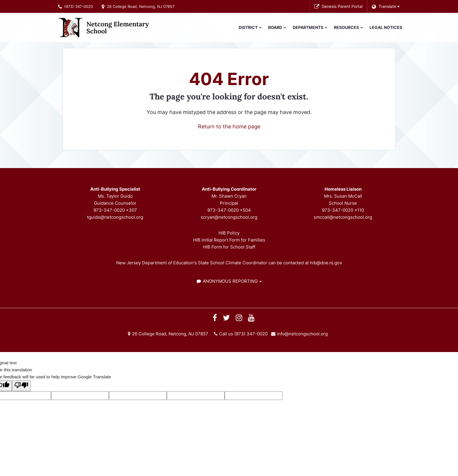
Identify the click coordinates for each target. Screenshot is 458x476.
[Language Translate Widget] (386, 6)
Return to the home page (229, 126)
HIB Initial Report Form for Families (229, 240)
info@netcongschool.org (302, 334)
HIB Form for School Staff (229, 247)
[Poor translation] (21, 386)
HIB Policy (229, 233)
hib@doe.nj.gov (326, 263)
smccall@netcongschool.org (343, 217)
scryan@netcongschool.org (229, 217)
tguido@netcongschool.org (115, 217)
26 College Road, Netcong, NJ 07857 (141, 6)
